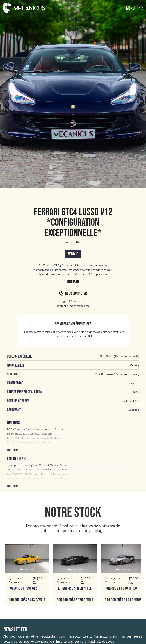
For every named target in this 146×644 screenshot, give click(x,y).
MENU (130, 8)
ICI (90, 336)
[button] (22, 570)
